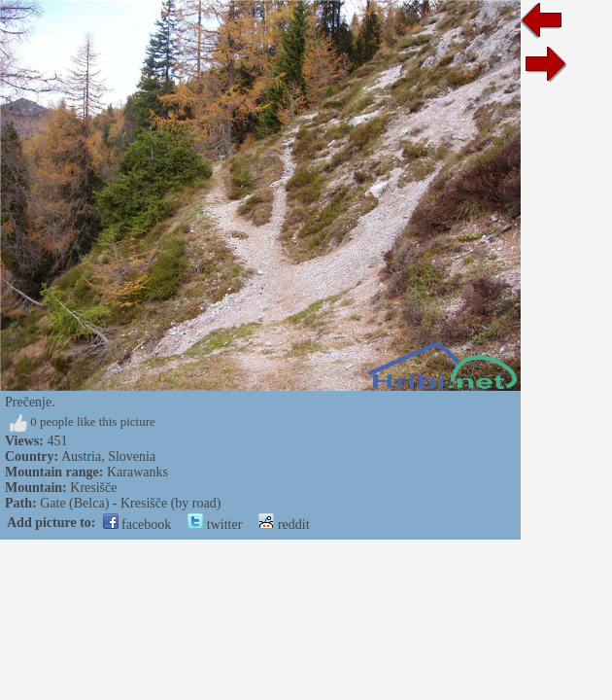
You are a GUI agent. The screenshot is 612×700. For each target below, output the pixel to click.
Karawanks (137, 472)
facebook (137, 525)
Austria (81, 456)
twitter (215, 525)
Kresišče (93, 488)
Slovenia (132, 456)
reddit (284, 525)
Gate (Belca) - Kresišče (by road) (130, 503)
